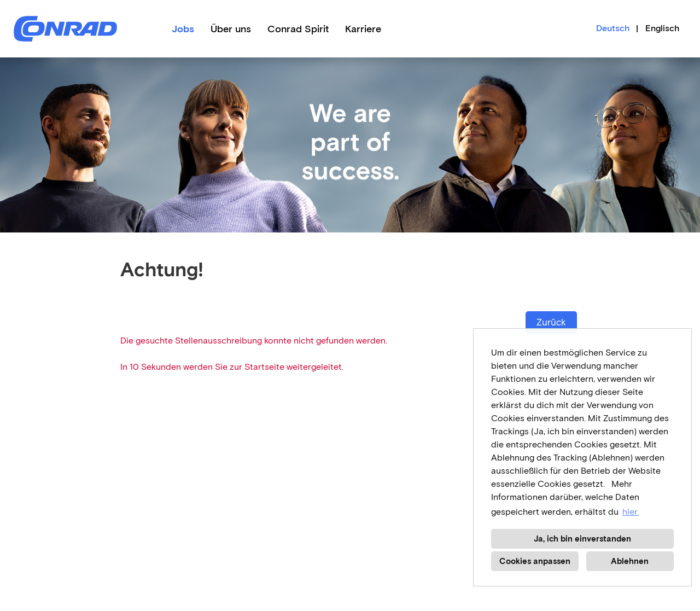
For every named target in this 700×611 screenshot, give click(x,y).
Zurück (551, 322)
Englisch (662, 28)
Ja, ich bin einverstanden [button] (582, 539)
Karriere (363, 29)
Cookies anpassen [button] (535, 561)
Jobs (183, 29)
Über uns (231, 29)
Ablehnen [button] (630, 561)
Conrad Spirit (298, 29)
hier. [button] (631, 512)
